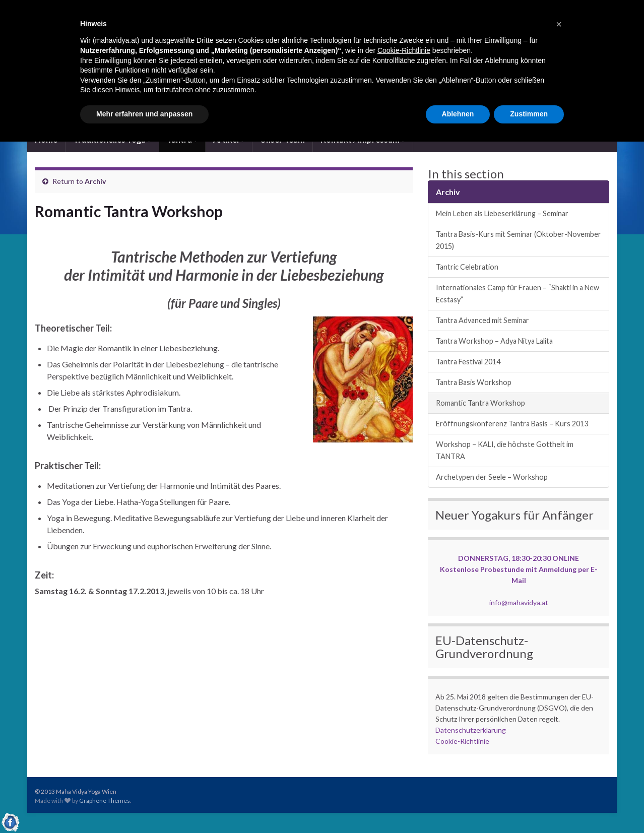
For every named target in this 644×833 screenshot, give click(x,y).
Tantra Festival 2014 (468, 362)
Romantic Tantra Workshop (480, 403)
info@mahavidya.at (519, 602)
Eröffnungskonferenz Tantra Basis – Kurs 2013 (512, 424)
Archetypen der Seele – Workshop (492, 477)
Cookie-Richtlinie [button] (404, 50)
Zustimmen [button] (529, 114)
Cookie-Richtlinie (462, 741)
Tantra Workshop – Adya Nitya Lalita (494, 341)
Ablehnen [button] (458, 114)
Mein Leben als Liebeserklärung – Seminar (502, 213)
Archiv (95, 181)
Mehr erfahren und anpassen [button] (144, 114)
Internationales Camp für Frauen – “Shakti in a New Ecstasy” (518, 294)
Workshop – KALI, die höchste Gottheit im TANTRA (505, 450)
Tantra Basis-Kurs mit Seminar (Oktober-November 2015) (519, 240)
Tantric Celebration (467, 267)
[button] (559, 24)
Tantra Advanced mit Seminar (482, 320)
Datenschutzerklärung (471, 730)
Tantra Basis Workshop (474, 382)
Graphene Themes (105, 800)
